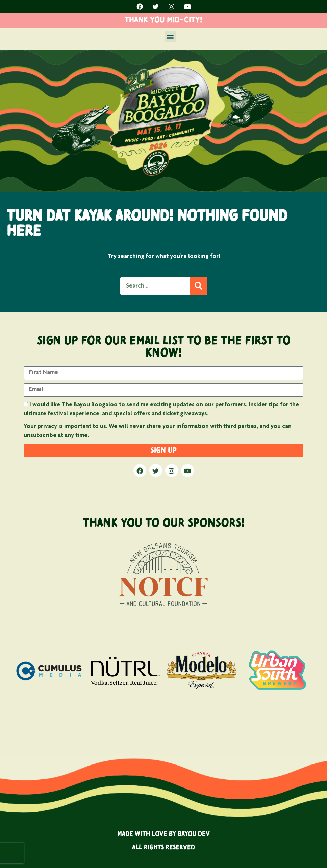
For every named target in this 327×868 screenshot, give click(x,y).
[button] (170, 36)
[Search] (198, 286)
